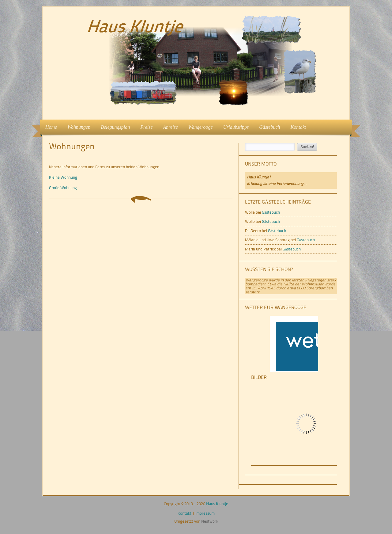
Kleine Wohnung (63, 177)
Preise (146, 127)
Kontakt (298, 127)
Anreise (171, 127)
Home (51, 127)
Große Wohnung (63, 188)
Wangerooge (201, 127)
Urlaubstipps (236, 127)
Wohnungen (77, 126)
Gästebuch (269, 127)
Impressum (205, 513)
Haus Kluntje (217, 504)
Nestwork (210, 521)
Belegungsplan (115, 127)
